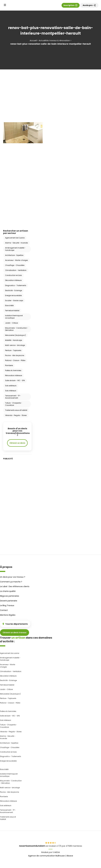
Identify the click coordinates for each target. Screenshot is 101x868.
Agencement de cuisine (10, 653)
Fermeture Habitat (12, 311)
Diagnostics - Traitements (16, 285)
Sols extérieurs (11, 386)
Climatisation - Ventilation (16, 270)
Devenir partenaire (9, 601)
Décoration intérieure (13, 280)
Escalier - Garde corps (14, 300)
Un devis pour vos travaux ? (13, 577)
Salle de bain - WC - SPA (15, 380)
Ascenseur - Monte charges (7, 666)
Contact (4, 610)
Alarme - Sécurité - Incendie (16, 243)
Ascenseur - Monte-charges (17, 260)
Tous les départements (15, 624)
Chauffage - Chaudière (15, 265)
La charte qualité (8, 591)
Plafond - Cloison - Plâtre (15, 360)
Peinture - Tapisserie (13, 350)
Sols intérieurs (11, 391)
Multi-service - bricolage (15, 345)
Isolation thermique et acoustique (14, 317)
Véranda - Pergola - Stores (16, 415)
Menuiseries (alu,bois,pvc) (15, 335)
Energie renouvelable (13, 295)
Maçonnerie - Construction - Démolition (17, 329)
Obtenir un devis (17, 443)
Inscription (71, 5)
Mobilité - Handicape (14, 340)
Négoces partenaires (10, 596)
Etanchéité (9, 306)
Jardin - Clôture (12, 323)
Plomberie (9, 365)
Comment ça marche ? (11, 582)
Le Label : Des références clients (15, 586)
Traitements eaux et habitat (16, 410)
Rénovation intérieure (14, 375)
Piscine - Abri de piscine (15, 355)
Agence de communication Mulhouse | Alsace (51, 856)
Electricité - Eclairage (14, 290)
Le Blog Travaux (7, 605)
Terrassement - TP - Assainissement (13, 397)
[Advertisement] (50, 92)
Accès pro (89, 5)
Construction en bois (13, 275)
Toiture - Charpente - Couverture (14, 404)
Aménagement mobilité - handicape (15, 249)
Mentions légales (8, 615)
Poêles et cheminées (13, 370)
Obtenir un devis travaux (15, 633)
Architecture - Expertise (14, 255)
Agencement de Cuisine (15, 238)
